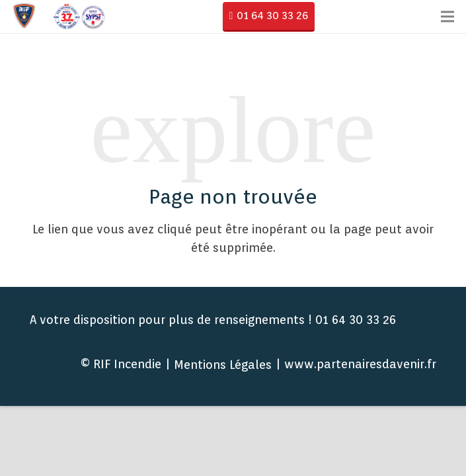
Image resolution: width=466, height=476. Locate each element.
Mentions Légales (223, 365)
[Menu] (448, 17)
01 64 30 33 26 (272, 16)
